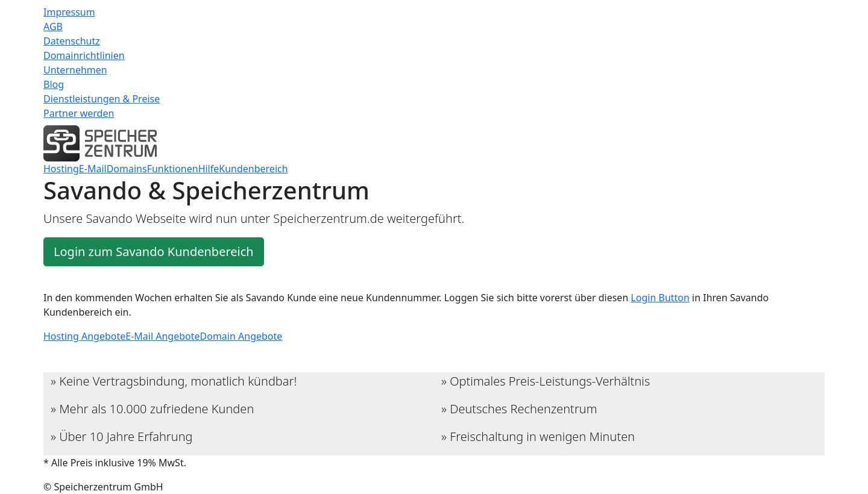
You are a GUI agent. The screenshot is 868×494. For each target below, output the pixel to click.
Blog (54, 84)
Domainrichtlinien (84, 55)
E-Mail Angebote (162, 336)
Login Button (660, 298)
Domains (127, 169)
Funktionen (173, 169)
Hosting (61, 169)
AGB (53, 27)
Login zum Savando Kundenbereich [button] (154, 252)
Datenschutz (72, 41)
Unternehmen (75, 70)
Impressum (69, 12)
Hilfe (209, 169)
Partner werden (79, 113)
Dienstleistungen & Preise (102, 99)
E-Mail (93, 169)
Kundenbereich (253, 169)
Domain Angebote (241, 336)
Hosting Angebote (84, 336)
